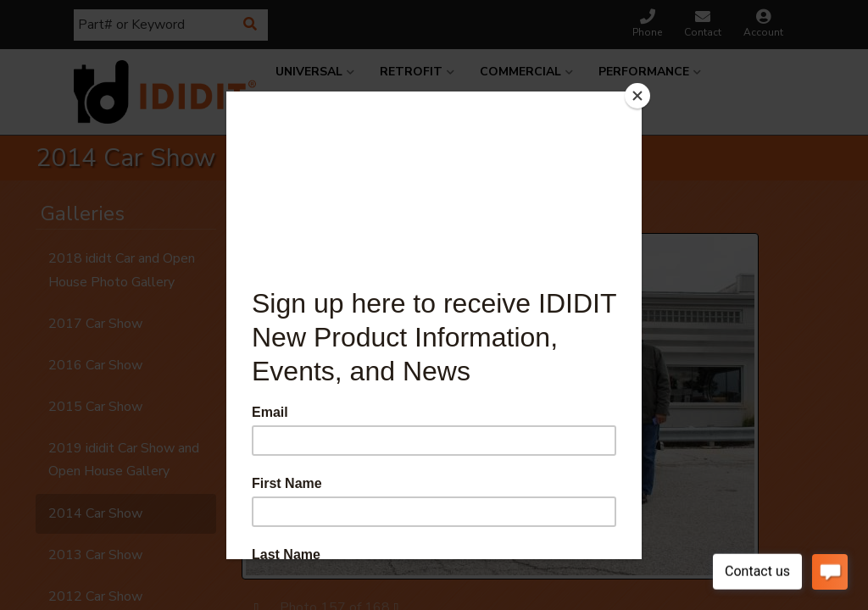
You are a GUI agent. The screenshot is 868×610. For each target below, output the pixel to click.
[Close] (637, 96)
